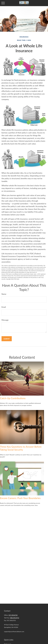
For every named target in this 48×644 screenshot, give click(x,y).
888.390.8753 (15, 618)
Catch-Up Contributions (13, 398)
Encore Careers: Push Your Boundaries (20, 498)
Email (4, 307)
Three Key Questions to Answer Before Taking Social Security (21, 448)
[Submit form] (7, 339)
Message (5, 320)
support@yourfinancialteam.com (14, 631)
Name (4, 294)
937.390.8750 (13, 615)
